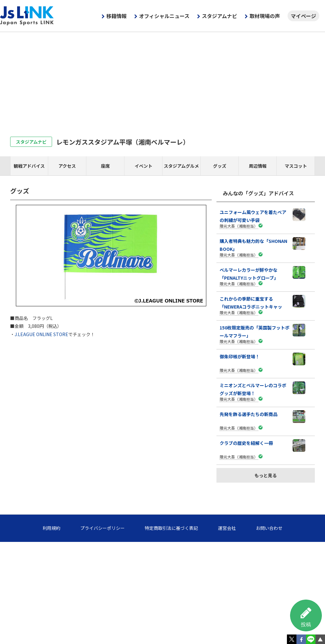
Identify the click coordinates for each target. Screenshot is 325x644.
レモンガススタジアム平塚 (123, 142)
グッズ (220, 166)
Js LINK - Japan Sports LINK (27, 16)
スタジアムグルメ (181, 166)
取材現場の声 (265, 16)
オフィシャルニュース (164, 16)
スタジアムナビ (219, 16)
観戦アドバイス (29, 166)
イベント (143, 166)
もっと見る (266, 475)
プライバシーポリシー (103, 528)
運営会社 (227, 528)
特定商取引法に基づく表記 (171, 528)
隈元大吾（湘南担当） (239, 226)
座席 (105, 166)
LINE (311, 639)
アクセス (67, 166)
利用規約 (51, 528)
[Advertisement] (162, 80)
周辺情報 (258, 166)
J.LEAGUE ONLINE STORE (41, 334)
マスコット (296, 166)
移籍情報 (116, 16)
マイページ (303, 16)
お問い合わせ (269, 528)
